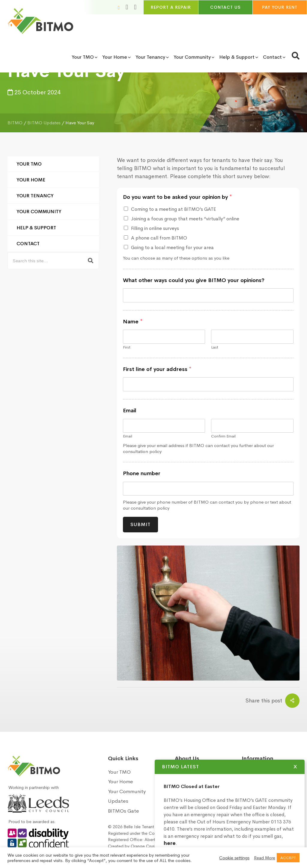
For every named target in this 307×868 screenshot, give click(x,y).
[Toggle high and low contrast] (135, 7)
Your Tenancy (35, 196)
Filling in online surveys (155, 228)
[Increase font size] (127, 7)
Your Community (39, 212)
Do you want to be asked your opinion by (177, 197)
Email (130, 410)
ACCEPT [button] (288, 858)
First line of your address (157, 369)
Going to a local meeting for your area (172, 247)
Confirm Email (223, 436)
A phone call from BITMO (159, 238)
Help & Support (36, 228)
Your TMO (29, 164)
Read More (265, 858)
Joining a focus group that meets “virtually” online (185, 219)
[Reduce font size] (119, 7)
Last (215, 347)
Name (133, 322)
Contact (28, 244)
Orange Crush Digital (150, 846)
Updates (118, 801)
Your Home (31, 180)
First (127, 347)
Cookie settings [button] (234, 858)
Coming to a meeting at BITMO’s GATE (174, 209)
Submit (140, 524)
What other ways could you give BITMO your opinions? (194, 280)
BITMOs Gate (124, 811)
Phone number (142, 473)
